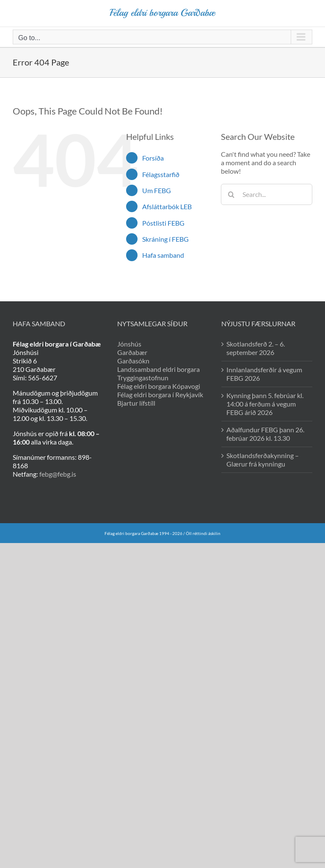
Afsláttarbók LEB (167, 206)
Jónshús (129, 344)
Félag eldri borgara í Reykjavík (160, 394)
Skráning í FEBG (165, 239)
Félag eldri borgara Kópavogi (159, 386)
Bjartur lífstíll (136, 403)
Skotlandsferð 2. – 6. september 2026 (256, 348)
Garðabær (132, 352)
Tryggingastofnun (143, 378)
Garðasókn (133, 361)
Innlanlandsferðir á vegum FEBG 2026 (264, 374)
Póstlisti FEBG (163, 223)
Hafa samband (163, 255)
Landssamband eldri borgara (158, 369)
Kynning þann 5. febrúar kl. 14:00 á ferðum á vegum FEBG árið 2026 (265, 404)
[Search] (231, 194)
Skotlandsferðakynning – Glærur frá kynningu (263, 460)
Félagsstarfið (161, 174)
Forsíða (153, 158)
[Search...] (267, 194)
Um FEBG (157, 190)
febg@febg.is (58, 474)
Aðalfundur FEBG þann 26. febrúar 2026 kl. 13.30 (265, 434)
